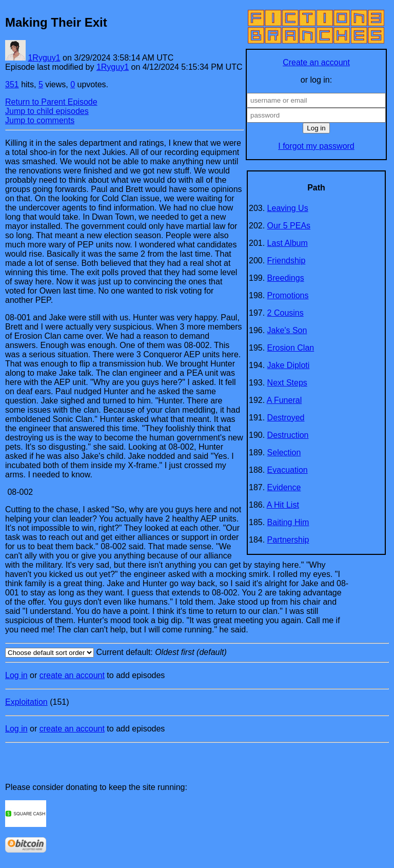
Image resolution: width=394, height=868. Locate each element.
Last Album (288, 243)
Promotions (288, 295)
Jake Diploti (289, 365)
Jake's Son (287, 330)
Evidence (284, 487)
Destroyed (286, 418)
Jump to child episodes (47, 111)
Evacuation (288, 470)
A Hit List (283, 505)
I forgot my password (316, 146)
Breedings (286, 278)
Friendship (287, 261)
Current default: (197, 653)
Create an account (316, 62)
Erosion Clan (291, 348)
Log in (16, 675)
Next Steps (287, 383)
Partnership (288, 540)
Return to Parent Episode (51, 102)
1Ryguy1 (44, 58)
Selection (284, 452)
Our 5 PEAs (289, 226)
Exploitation (26, 702)
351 (12, 84)
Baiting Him (288, 522)
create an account (72, 675)
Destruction (288, 435)
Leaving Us (288, 208)
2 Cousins (285, 313)
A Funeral (284, 400)
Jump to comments (40, 120)
